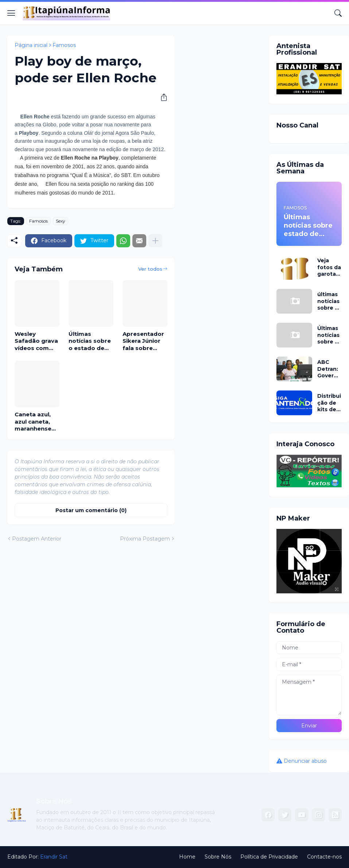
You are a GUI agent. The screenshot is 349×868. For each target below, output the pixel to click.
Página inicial (31, 45)
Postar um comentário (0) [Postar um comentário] (91, 510)
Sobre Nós (218, 857)
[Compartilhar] (161, 97)
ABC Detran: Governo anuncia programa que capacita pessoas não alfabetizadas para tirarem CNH (329, 369)
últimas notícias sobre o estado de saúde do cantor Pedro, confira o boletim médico (328, 301)
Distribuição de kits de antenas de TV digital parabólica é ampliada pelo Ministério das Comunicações (329, 403)
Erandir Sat (54, 857)
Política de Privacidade (269, 857)
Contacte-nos (324, 857)
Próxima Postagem (145, 539)
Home (187, 857)
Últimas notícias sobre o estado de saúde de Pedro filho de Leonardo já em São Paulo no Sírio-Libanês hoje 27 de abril (329, 335)
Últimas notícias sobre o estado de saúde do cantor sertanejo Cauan (90, 341)
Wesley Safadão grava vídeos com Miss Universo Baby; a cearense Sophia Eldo (36, 341)
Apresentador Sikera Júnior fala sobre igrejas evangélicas (143, 341)
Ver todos (150, 269)
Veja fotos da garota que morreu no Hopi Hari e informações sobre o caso (329, 267)
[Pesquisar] (338, 13)
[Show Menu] (11, 13)
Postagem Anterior (37, 539)
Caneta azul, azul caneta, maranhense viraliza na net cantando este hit (36, 422)
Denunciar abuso (305, 761)
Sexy (61, 221)
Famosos (64, 45)
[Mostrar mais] (155, 241)
